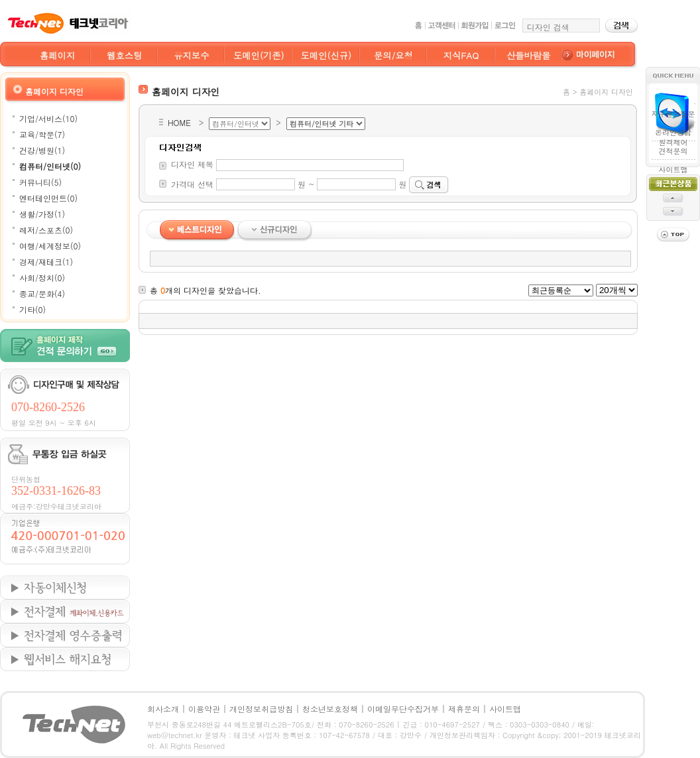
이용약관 (204, 709)
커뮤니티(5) (40, 182)
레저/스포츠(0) (46, 230)
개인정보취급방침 (261, 709)
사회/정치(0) (42, 278)
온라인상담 (673, 132)
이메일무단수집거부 (403, 709)
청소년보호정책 (330, 709)
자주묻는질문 (673, 114)
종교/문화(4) (42, 293)
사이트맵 (673, 169)
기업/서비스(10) (48, 118)
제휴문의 (464, 709)
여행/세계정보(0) (50, 246)
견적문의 (673, 151)
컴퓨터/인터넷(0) (50, 166)
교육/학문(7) (42, 134)
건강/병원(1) (42, 150)
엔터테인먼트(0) (48, 198)
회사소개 (163, 709)
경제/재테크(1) (46, 262)
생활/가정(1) (42, 214)
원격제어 (673, 138)
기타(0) (32, 309)
